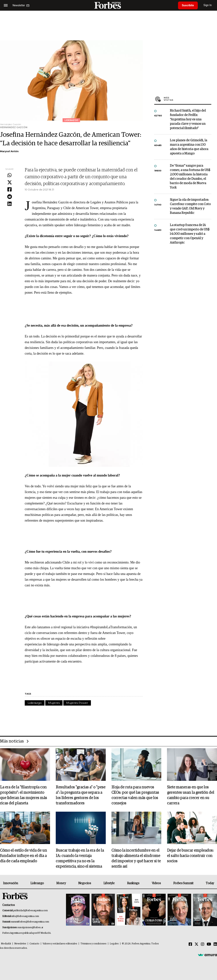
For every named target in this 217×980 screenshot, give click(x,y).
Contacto (34, 944)
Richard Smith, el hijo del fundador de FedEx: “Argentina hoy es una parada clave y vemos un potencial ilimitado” (188, 120)
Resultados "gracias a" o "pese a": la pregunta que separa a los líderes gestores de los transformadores (81, 795)
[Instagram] (203, 944)
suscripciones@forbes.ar (30, 928)
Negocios (85, 883)
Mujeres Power (77, 703)
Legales (114, 944)
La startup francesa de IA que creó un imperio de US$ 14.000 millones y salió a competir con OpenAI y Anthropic (190, 234)
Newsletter (20, 944)
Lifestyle (109, 883)
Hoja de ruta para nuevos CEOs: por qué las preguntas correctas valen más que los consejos (135, 795)
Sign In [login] (208, 5)
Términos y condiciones (93, 944)
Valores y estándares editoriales (60, 944)
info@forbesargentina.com (25, 916)
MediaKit (6, 944)
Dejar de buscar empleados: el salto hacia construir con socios (190, 856)
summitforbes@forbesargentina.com (30, 922)
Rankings (133, 883)
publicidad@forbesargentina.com (31, 911)
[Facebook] (190, 944)
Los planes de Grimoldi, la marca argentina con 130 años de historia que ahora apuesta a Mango (189, 147)
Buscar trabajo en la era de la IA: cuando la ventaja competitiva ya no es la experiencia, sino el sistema (80, 858)
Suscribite (188, 5)
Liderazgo (35, 703)
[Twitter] (196, 944)
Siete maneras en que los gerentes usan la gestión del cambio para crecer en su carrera (191, 795)
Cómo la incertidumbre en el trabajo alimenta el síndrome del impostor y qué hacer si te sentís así (136, 858)
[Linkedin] (215, 944)
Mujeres (54, 703)
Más (188, 99)
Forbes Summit (183, 883)
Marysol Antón (9, 151)
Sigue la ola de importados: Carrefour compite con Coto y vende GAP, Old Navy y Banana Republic (190, 206)
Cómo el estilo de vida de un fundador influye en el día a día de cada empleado (23, 856)
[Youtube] (209, 944)
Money (61, 883)
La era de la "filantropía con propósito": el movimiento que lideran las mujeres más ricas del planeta (23, 795)
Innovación (11, 883)
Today (210, 883)
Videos (156, 883)
